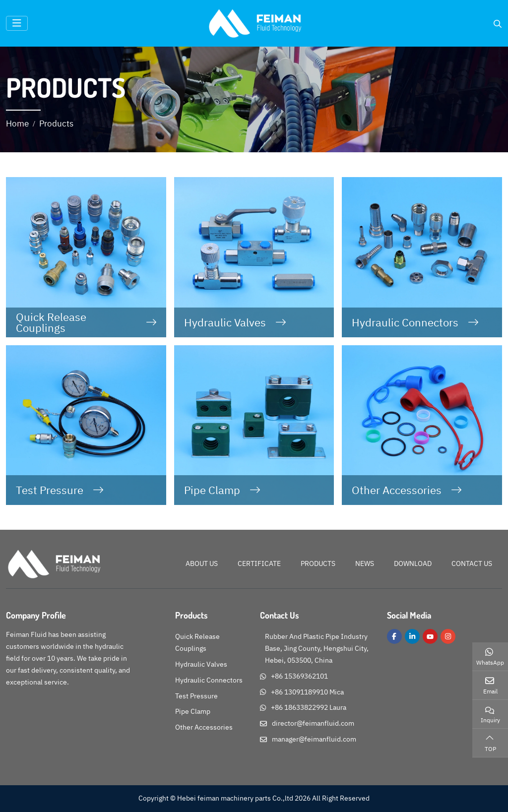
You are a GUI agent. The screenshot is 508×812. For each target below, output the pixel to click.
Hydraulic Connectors (405, 322)
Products (318, 563)
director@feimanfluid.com (313, 723)
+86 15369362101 (299, 676)
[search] (498, 24)
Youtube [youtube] (430, 636)
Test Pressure (50, 490)
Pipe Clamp (212, 490)
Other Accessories (397, 490)
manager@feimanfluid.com (314, 739)
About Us (202, 563)
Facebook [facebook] (394, 636)
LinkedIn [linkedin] (412, 636)
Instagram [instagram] (448, 636)
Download (413, 563)
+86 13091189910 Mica (307, 692)
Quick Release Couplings (51, 322)
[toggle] (17, 23)
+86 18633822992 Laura (309, 707)
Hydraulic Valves (225, 322)
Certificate (259, 563)
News (365, 563)
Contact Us (472, 563)
